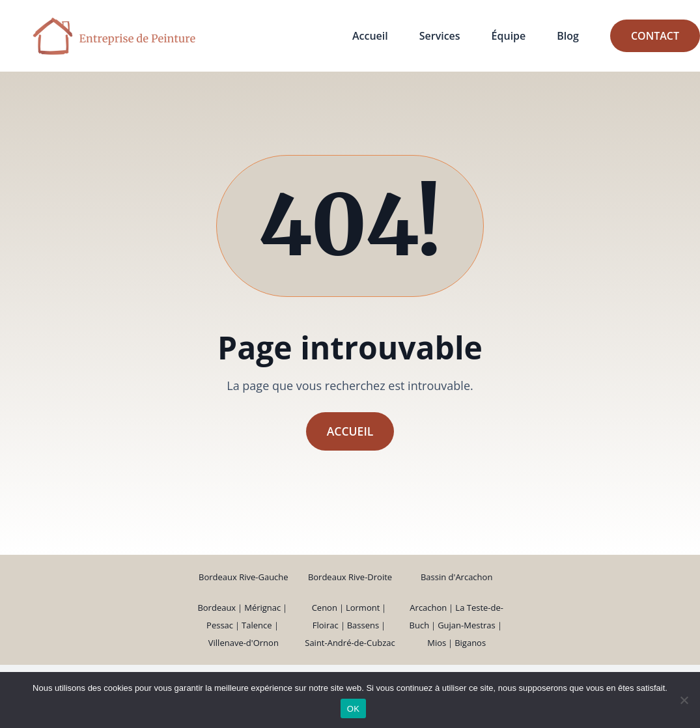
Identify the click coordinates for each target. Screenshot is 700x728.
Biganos (470, 643)
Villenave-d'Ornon (244, 643)
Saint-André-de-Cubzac (350, 643)
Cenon (325, 608)
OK (353, 709)
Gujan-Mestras (467, 625)
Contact (655, 36)
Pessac (220, 625)
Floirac (326, 625)
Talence (257, 625)
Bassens (363, 625)
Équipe (509, 36)
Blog (568, 36)
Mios (437, 643)
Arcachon (428, 608)
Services (440, 36)
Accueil (370, 36)
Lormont (363, 608)
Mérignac (262, 608)
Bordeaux (217, 608)
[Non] (684, 700)
